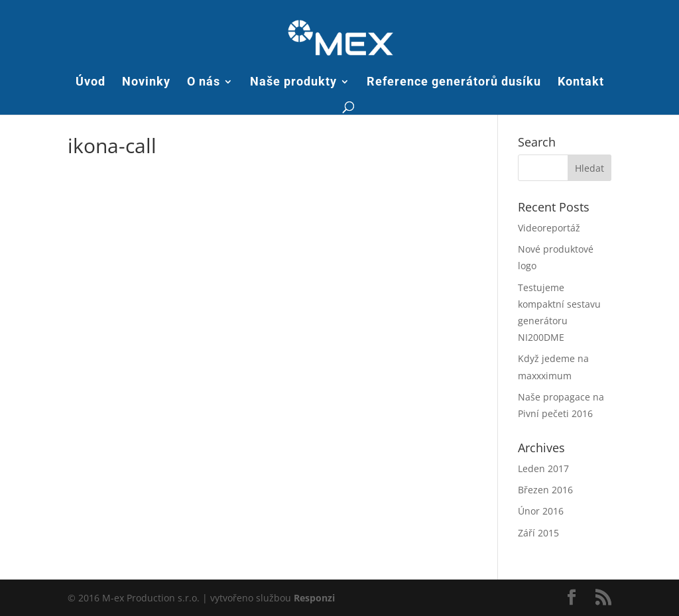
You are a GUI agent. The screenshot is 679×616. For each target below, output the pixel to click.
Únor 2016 (541, 511)
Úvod (91, 83)
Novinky (146, 83)
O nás (204, 83)
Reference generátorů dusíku (454, 83)
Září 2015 (538, 533)
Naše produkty (293, 83)
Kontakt (581, 83)
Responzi (314, 598)
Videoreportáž (549, 228)
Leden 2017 (543, 468)
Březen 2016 (545, 490)
